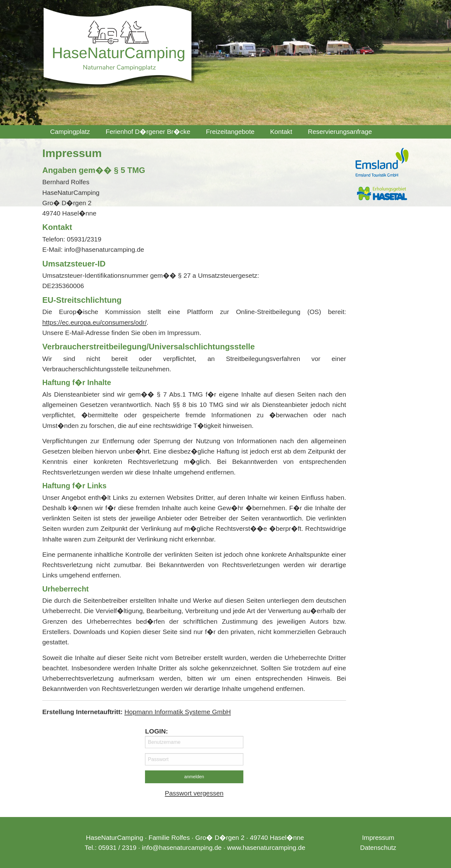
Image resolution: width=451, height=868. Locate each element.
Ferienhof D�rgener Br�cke (148, 132)
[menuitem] (70, 132)
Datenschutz (378, 848)
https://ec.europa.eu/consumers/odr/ (94, 322)
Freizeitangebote (230, 132)
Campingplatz (70, 132)
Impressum (378, 838)
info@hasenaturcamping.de (182, 848)
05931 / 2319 (117, 848)
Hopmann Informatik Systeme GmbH (178, 712)
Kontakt (281, 132)
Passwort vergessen (194, 793)
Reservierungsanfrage (340, 132)
